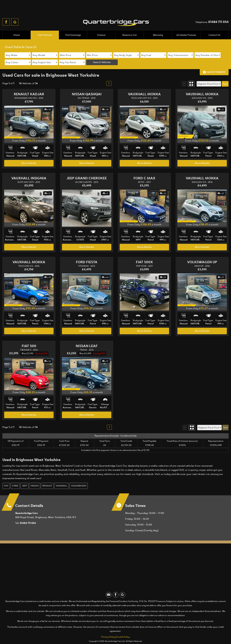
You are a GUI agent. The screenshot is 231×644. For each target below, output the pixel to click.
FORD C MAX (144, 169)
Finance (101, 26)
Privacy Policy (108, 628)
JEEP (24, 477)
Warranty (158, 26)
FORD (15, 477)
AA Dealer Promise (186, 26)
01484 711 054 (218, 9)
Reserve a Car (130, 26)
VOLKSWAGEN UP (202, 253)
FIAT (6, 477)
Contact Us (214, 26)
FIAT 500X (144, 253)
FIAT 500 (29, 337)
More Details (29, 154)
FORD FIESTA (87, 253)
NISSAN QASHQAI (87, 85)
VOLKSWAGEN (79, 477)
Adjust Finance (216, 63)
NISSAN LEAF (87, 337)
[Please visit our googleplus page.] (15, 9)
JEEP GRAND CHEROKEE (87, 169)
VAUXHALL (62, 477)
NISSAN (35, 477)
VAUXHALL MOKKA (144, 85)
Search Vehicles (102, 53)
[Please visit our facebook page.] (6, 9)
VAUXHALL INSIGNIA (29, 169)
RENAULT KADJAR (29, 85)
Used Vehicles (45, 26)
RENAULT (47, 477)
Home (17, 26)
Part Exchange (73, 26)
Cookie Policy (123, 628)
